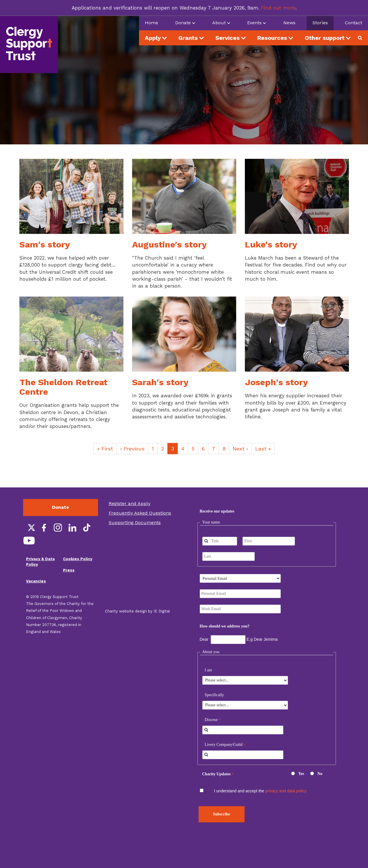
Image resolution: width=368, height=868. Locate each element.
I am (208, 670)
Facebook (43, 528)
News (289, 23)
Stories (320, 23)
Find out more (278, 8)
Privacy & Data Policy (40, 562)
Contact (354, 23)
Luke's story (271, 244)
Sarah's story (160, 382)
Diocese (211, 720)
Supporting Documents (135, 523)
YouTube (29, 541)
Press (69, 570)
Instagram (58, 528)
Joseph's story (276, 382)
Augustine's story (169, 244)
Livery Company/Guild (224, 745)
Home (151, 23)
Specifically (214, 695)
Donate (61, 507)
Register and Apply (130, 503)
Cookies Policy (78, 559)
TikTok (87, 528)
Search (362, 38)
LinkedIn (72, 528)
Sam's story (45, 244)
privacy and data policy (286, 791)
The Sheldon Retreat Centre (63, 387)
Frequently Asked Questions (140, 513)
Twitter (29, 528)
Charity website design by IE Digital (137, 611)
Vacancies (36, 581)
